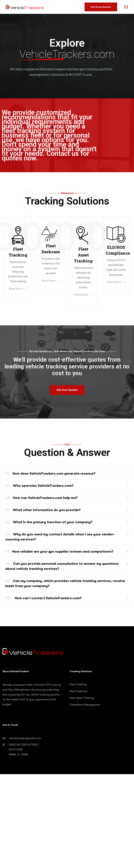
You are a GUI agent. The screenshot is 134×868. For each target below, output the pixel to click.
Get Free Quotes (101, 7)
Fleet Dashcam (79, 691)
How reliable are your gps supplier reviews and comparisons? (59, 552)
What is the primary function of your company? (49, 522)
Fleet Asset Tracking (82, 698)
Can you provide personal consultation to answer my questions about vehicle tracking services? (62, 566)
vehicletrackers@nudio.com (25, 738)
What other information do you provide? (43, 510)
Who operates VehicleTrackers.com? (39, 486)
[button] (67, 390)
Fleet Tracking (78, 684)
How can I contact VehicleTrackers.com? (43, 598)
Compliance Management (85, 705)
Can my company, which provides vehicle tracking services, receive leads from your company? (65, 583)
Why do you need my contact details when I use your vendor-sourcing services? (60, 537)
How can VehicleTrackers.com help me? (41, 498)
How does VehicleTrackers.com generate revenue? (50, 474)
